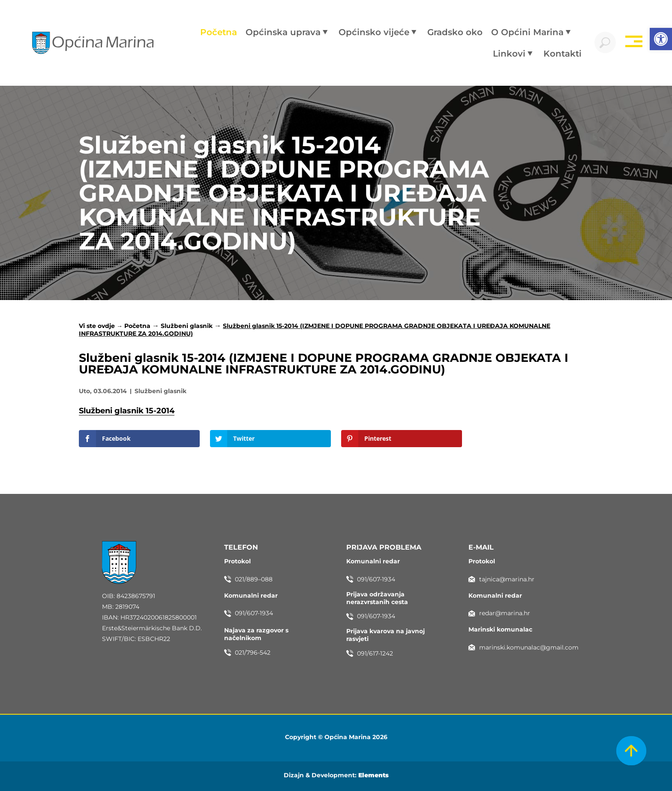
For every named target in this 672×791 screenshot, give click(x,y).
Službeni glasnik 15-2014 (127, 411)
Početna (137, 326)
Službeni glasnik (187, 326)
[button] (661, 39)
